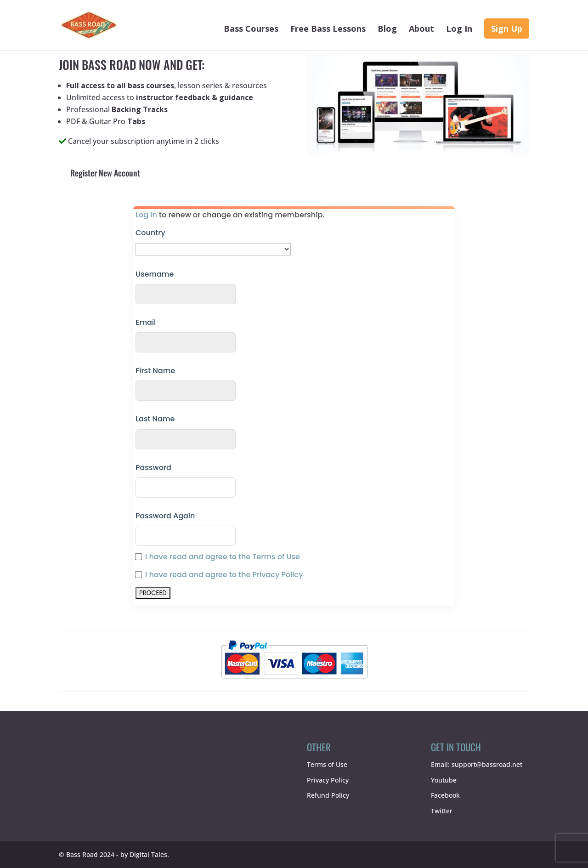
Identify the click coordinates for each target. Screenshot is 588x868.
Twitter (442, 811)
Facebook (445, 795)
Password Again (165, 516)
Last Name (155, 419)
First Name (155, 371)
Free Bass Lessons (328, 30)
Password (153, 468)
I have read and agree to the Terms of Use (223, 557)
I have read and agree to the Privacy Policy (224, 575)
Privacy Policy (328, 780)
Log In (459, 30)
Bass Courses (251, 30)
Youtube (444, 780)
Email (146, 322)
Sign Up (507, 28)
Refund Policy (328, 795)
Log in (146, 215)
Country (150, 233)
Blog (387, 30)
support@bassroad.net (487, 764)
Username (155, 274)
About (421, 30)
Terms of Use (327, 764)
